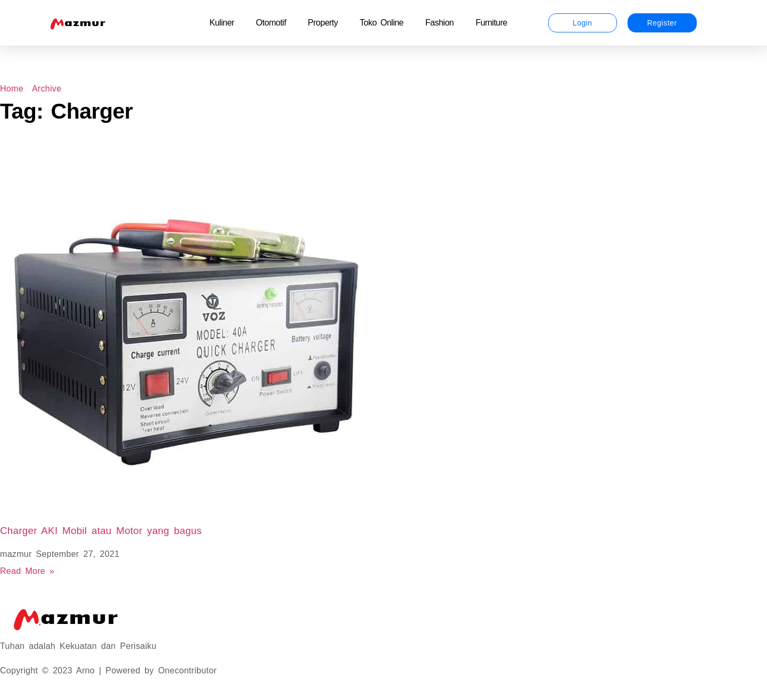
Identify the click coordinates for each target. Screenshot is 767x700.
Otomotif (271, 23)
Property (323, 23)
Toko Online (382, 23)
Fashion (439, 23)
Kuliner (222, 23)
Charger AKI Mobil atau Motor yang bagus (101, 531)
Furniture (491, 23)
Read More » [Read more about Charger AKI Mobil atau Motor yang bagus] (27, 571)
